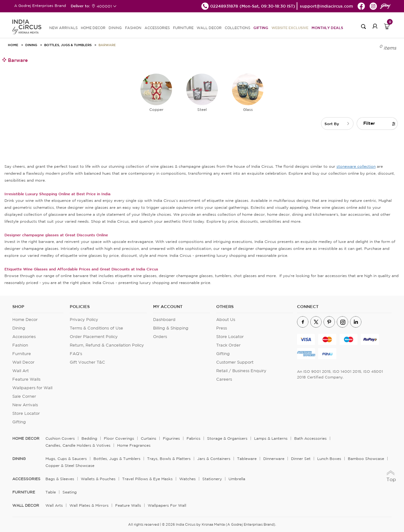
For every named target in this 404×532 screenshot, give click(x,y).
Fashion (20, 345)
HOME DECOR (93, 28)
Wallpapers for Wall (32, 388)
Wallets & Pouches (98, 479)
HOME (13, 45)
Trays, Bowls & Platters (169, 459)
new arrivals (63, 28)
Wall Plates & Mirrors (89, 505)
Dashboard (164, 320)
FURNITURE (183, 28)
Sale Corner (24, 396)
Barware (107, 45)
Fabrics (193, 438)
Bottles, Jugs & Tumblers (68, 45)
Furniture (22, 354)
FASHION (133, 28)
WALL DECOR (209, 28)
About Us (226, 320)
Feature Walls (26, 379)
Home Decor (25, 320)
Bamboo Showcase (366, 459)
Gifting (261, 28)
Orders (160, 337)
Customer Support (235, 362)
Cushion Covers (60, 438)
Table (51, 492)
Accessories (24, 337)
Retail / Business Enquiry (241, 371)
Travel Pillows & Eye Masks (147, 479)
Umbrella (237, 479)
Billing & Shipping (171, 328)
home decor (26, 438)
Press (222, 328)
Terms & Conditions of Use (96, 328)
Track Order (228, 345)
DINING (115, 28)
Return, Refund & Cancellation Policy (107, 345)
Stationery (212, 479)
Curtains (149, 438)
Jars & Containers (214, 459)
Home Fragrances (134, 445)
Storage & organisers (227, 438)
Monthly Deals (327, 28)
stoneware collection (356, 166)
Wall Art (21, 371)
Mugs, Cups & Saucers (66, 459)
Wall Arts (54, 505)
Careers (224, 379)
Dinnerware (274, 459)
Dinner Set (301, 459)
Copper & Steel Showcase (70, 465)
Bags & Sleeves (60, 479)
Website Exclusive (290, 28)
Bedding (89, 438)
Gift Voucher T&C (87, 362)
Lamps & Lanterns (271, 438)
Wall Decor (23, 362)
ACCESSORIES (157, 28)
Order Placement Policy (94, 337)
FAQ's (76, 354)
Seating (70, 492)
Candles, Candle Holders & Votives (78, 445)
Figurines (171, 438)
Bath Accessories (310, 438)
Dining (31, 45)
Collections (238, 28)
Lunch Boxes (329, 459)
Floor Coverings (119, 438)
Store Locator (26, 413)
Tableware (247, 459)
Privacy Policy (84, 320)
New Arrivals (25, 405)
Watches (187, 479)
